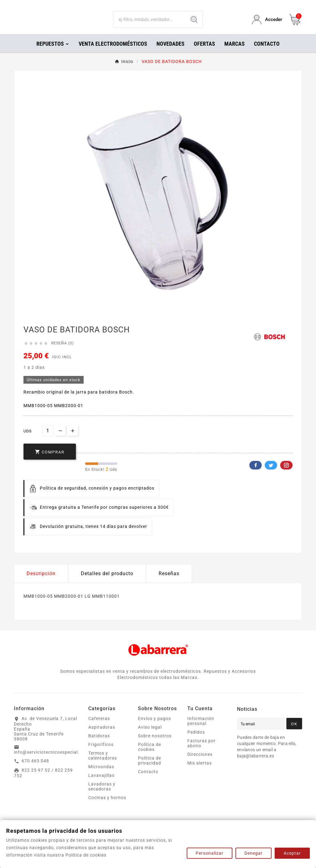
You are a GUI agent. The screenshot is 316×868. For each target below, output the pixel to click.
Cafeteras (99, 727)
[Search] (194, 24)
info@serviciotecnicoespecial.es (49, 761)
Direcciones (200, 763)
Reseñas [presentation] (169, 582)
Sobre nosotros (155, 744)
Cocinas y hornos (107, 806)
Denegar (254, 853)
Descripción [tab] (41, 582)
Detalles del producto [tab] (107, 582)
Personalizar (210, 853)
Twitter (271, 474)
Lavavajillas (101, 784)
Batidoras (99, 744)
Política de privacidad (150, 769)
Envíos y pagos (154, 727)
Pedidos (196, 741)
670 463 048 (35, 769)
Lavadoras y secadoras (102, 795)
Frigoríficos (101, 753)
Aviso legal (150, 736)
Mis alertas (200, 772)
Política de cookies (150, 756)
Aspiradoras (102, 736)
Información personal (201, 730)
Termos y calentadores (103, 764)
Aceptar (292, 853)
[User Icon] (267, 24)
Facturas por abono (202, 752)
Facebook (256, 474)
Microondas (101, 775)
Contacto (148, 780)
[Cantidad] (48, 439)
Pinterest (286, 474)
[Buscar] (150, 24)
